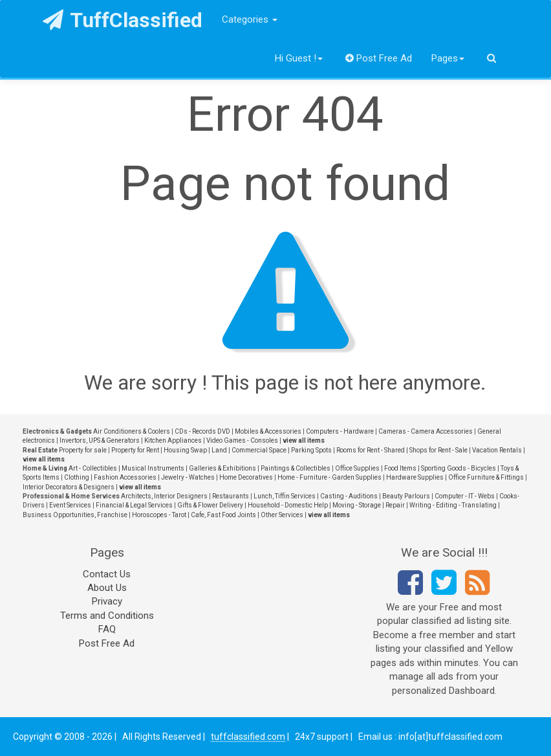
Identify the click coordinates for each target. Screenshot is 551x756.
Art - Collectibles (93, 468)
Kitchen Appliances (173, 440)
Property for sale (83, 450)
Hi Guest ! (299, 58)
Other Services (282, 515)
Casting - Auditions (349, 496)
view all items (304, 440)
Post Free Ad (379, 58)
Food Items (400, 468)
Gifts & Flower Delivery (210, 505)
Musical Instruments (153, 468)
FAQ (107, 629)
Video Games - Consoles (242, 440)
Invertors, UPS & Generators (100, 440)
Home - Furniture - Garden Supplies (330, 477)
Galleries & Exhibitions (222, 468)
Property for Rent (135, 450)
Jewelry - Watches (188, 477)
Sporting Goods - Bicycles (459, 468)
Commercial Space (259, 450)
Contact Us (107, 574)
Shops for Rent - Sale (438, 450)
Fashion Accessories (125, 477)
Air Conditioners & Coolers (132, 431)
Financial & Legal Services (134, 505)
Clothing (77, 477)
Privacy (107, 601)
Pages (448, 58)
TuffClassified (123, 20)
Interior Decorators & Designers (69, 487)
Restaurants (231, 496)
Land (219, 450)
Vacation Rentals (497, 450)
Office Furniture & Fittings (486, 477)
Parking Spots (311, 450)
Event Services (70, 505)
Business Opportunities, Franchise (75, 515)
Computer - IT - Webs (465, 496)
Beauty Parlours (406, 496)
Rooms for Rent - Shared (371, 450)
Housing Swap (185, 450)
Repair (395, 505)
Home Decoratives (246, 477)
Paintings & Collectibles (296, 468)
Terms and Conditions (107, 616)
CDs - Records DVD (202, 431)
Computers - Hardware (340, 431)
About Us (107, 588)
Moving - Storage (357, 505)
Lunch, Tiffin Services (285, 496)
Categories (250, 19)
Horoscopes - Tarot (159, 515)
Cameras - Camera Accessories (426, 431)
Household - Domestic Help (288, 505)
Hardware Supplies (415, 477)
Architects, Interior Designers (164, 496)
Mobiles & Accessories (268, 431)
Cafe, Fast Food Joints (223, 515)
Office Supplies (357, 468)
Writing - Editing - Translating (453, 505)
